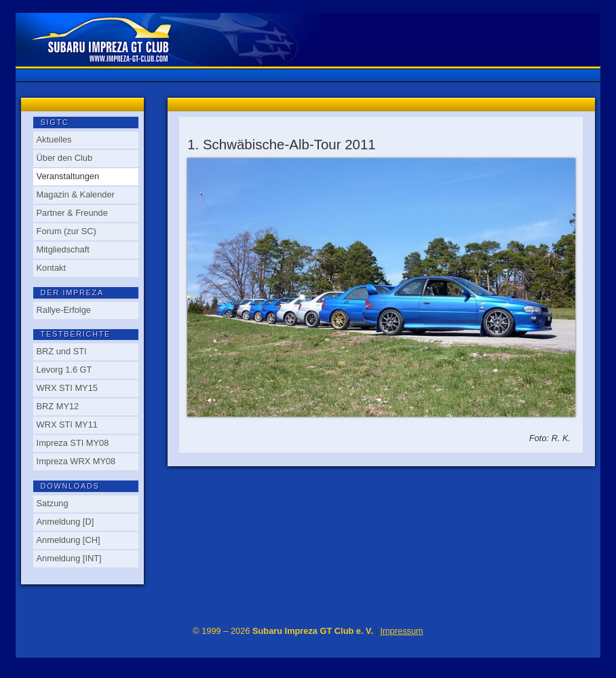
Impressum (401, 631)
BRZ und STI (62, 351)
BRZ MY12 (58, 406)
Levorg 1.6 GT (64, 370)
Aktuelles (54, 139)
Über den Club (65, 158)
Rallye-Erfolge (64, 310)
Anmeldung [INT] (69, 558)
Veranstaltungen (68, 176)
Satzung (53, 503)
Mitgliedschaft (63, 249)
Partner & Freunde (72, 213)
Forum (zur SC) (66, 231)
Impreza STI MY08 (73, 443)
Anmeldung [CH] (69, 540)
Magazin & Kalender (76, 194)
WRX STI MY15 (67, 388)
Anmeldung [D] (65, 522)
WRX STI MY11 (67, 425)
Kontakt (51, 268)
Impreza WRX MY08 (76, 461)
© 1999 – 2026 (283, 631)
